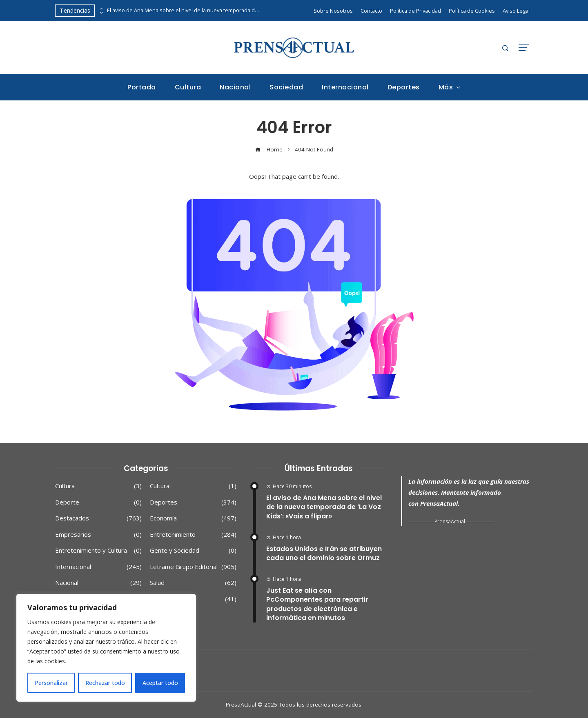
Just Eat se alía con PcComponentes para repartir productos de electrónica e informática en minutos (317, 604)
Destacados (98, 518)
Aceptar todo (160, 683)
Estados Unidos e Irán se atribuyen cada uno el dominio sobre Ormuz (324, 553)
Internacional (98, 567)
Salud (193, 583)
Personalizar (51, 683)
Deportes (193, 502)
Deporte (98, 502)
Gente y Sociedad (193, 551)
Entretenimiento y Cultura (98, 551)
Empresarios (98, 535)
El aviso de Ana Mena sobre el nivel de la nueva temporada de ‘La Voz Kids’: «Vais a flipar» (185, 10)
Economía (193, 518)
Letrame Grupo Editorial (193, 567)
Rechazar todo (105, 683)
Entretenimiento (193, 535)
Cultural (193, 486)
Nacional (98, 583)
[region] (106, 648)
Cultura (98, 486)
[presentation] (101, 9)
